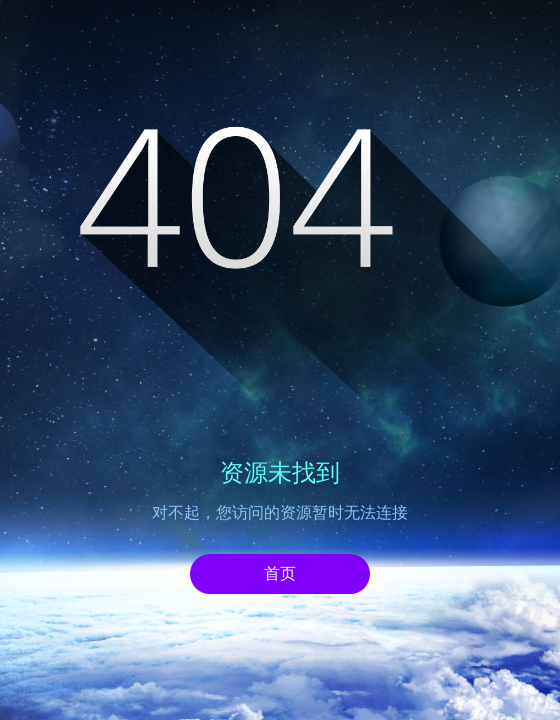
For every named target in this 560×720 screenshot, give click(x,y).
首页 (280, 573)
